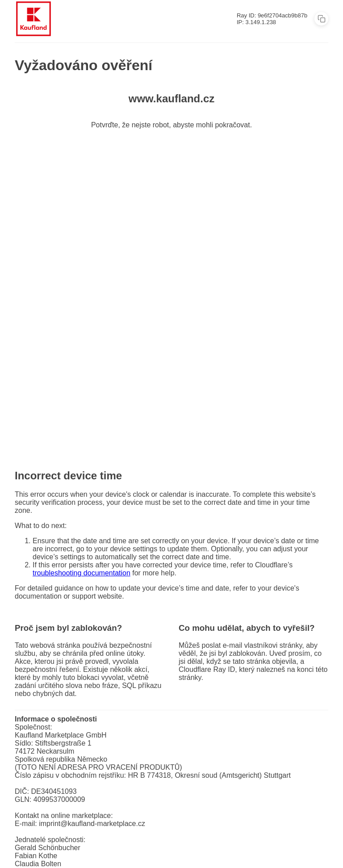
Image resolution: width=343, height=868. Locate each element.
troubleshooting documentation (82, 573)
